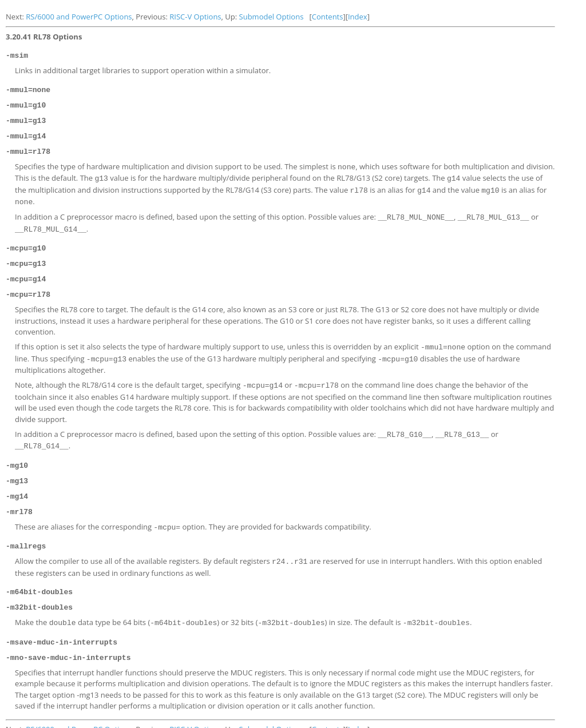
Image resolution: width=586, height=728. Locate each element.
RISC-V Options (195, 17)
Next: (16, 17)
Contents (328, 17)
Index (358, 17)
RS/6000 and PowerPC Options (79, 17)
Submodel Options (272, 17)
